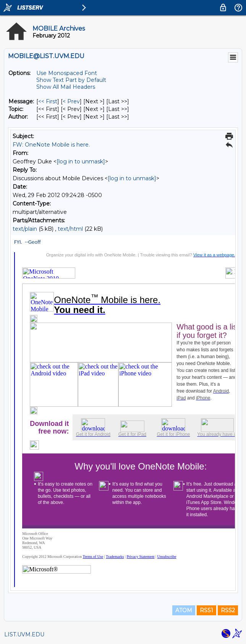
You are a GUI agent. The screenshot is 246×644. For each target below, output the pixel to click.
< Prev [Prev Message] (71, 101)
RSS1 (206, 610)
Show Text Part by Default (71, 80)
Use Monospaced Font (67, 73)
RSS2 (228, 610)
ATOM (184, 610)
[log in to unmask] (81, 161)
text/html (70, 229)
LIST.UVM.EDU (24, 634)
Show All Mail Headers (66, 87)
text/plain (25, 229)
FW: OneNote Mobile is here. (51, 145)
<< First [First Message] (48, 101)
